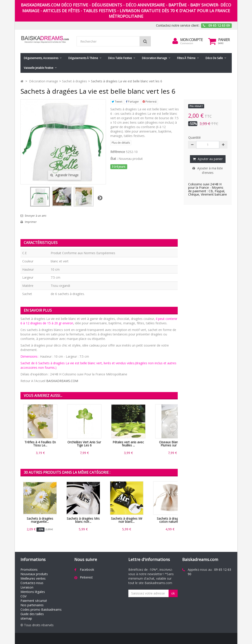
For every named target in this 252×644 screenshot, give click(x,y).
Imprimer (31, 222)
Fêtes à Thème (186, 58)
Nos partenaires (32, 605)
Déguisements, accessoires (41, 58)
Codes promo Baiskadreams (41, 609)
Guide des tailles (32, 614)
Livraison (27, 587)
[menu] (175, 41)
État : (114, 159)
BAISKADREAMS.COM (62, 381)
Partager (132, 102)
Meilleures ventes (33, 578)
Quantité (194, 138)
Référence (118, 152)
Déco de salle (214, 58)
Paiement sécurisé (34, 601)
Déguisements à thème (83, 58)
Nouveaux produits (34, 574)
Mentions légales (33, 592)
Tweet (117, 102)
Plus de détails (121, 143)
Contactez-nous (32, 583)
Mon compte (191, 40)
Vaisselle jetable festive (39, 68)
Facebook (87, 570)
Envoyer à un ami (36, 216)
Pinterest (150, 102)
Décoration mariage (154, 58)
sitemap (26, 618)
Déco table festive (120, 58)
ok (173, 593)
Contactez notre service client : (178, 25)
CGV (23, 596)
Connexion (187, 43)
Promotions (29, 570)
